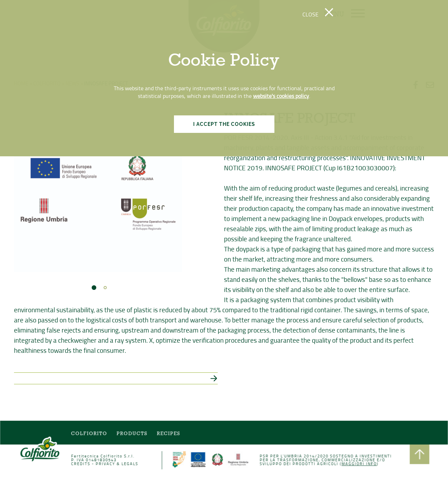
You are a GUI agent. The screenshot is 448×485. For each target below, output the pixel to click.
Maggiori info (358, 464)
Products (133, 434)
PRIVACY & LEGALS (117, 464)
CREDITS (81, 464)
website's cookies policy (281, 96)
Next (173, 189)
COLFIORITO (90, 434)
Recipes (169, 434)
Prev (23, 189)
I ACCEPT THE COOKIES (224, 124)
